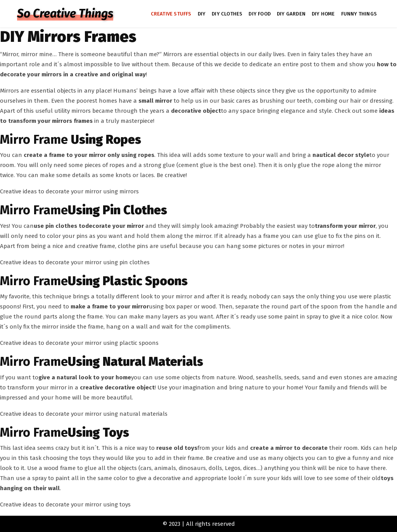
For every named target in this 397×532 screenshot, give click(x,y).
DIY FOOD (260, 14)
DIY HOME (323, 14)
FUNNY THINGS (359, 14)
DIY (202, 14)
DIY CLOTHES (227, 14)
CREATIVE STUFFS (171, 14)
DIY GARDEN (291, 14)
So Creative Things (65, 14)
